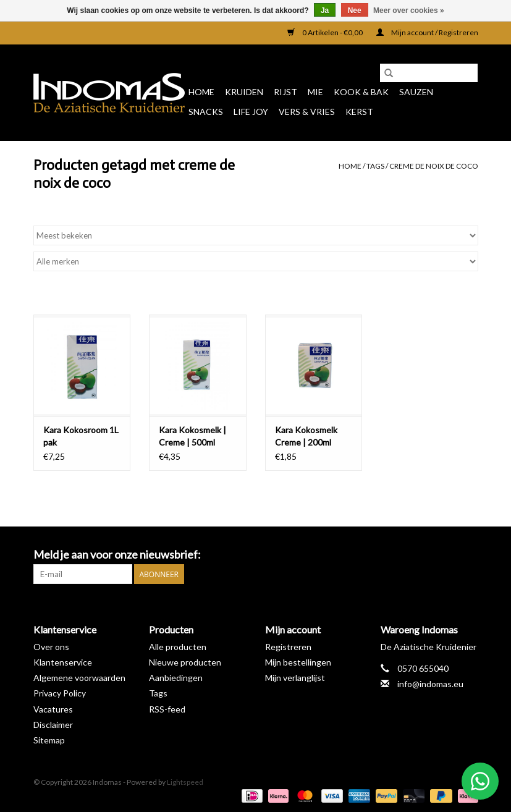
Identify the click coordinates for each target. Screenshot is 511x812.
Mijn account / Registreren (427, 32)
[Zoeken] (429, 73)
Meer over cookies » (409, 11)
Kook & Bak (361, 92)
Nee (355, 11)
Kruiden (244, 92)
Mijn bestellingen (298, 662)
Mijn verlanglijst (295, 678)
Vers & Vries (307, 112)
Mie (315, 92)
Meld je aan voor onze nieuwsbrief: (117, 555)
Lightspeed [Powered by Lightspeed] (185, 782)
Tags (375, 166)
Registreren (288, 647)
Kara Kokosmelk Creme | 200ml (306, 436)
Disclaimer (53, 725)
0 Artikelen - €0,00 (326, 32)
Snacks (206, 112)
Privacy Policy (60, 693)
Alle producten (178, 647)
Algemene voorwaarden (79, 678)
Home (201, 92)
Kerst (359, 112)
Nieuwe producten (185, 662)
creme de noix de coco (434, 166)
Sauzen (416, 92)
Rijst (285, 92)
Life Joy (251, 112)
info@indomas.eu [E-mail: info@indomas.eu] (430, 684)
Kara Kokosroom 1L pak (81, 436)
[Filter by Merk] (256, 261)
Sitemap (49, 740)
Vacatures (53, 709)
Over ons (51, 647)
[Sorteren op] (256, 235)
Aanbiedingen (176, 678)
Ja (325, 11)
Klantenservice (63, 662)
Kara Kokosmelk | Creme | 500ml (192, 436)
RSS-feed (167, 709)
